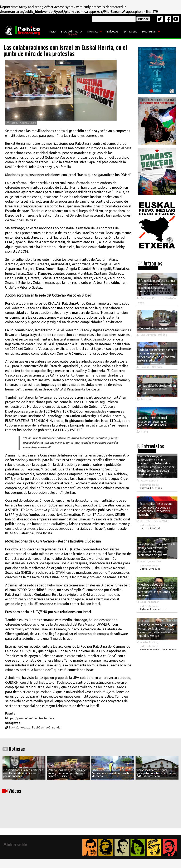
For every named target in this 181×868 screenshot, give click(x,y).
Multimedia (149, 32)
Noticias (93, 32)
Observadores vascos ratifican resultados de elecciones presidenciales (23, 773)
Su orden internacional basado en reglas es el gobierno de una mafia (152, 421)
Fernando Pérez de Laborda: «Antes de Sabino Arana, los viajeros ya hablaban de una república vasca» (156, 630)
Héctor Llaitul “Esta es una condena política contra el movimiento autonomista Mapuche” (155, 509)
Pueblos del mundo (46, 728)
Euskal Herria (20, 728)
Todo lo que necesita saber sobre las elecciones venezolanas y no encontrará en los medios (156, 355)
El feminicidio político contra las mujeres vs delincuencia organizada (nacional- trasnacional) (156, 286)
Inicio (52, 32)
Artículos (112, 32)
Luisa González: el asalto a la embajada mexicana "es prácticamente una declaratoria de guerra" (156, 550)
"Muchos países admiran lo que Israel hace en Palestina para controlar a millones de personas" (156, 590)
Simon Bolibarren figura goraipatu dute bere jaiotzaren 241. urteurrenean (156, 773)
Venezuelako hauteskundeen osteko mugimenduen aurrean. (157, 389)
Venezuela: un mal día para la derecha (111, 775)
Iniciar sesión (17, 845)
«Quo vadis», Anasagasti (153, 328)
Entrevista (130, 32)
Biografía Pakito (71, 32)
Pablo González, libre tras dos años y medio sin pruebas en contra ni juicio (68, 773)
